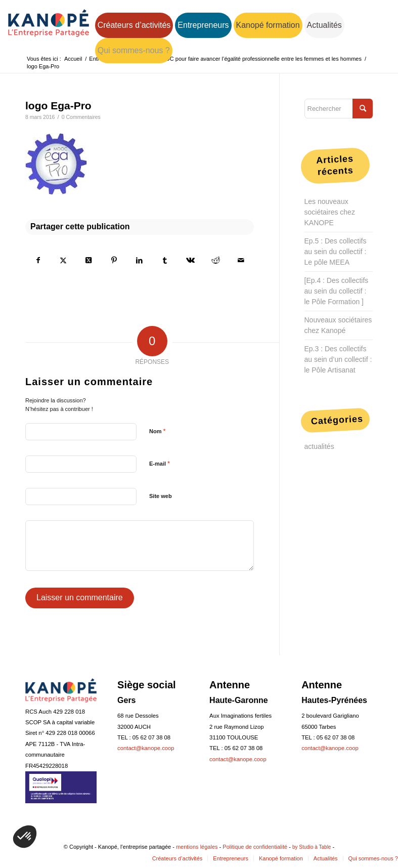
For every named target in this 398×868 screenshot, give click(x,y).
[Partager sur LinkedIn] (140, 260)
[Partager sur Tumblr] (165, 260)
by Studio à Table (312, 847)
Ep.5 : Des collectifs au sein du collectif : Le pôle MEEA (336, 252)
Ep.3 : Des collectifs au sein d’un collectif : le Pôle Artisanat (338, 359)
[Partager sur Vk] (190, 260)
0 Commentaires (81, 117)
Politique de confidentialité (255, 847)
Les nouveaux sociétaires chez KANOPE (330, 212)
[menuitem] (134, 25)
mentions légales (197, 847)
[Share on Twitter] (89, 260)
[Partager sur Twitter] (63, 260)
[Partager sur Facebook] (38, 260)
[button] (25, 837)
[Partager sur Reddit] (215, 260)
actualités (319, 446)
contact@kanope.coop (146, 748)
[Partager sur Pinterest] (114, 260)
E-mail (160, 463)
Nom (158, 431)
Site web (161, 496)
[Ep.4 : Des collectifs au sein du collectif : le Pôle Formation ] (337, 291)
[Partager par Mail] (241, 260)
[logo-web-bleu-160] (49, 32)
